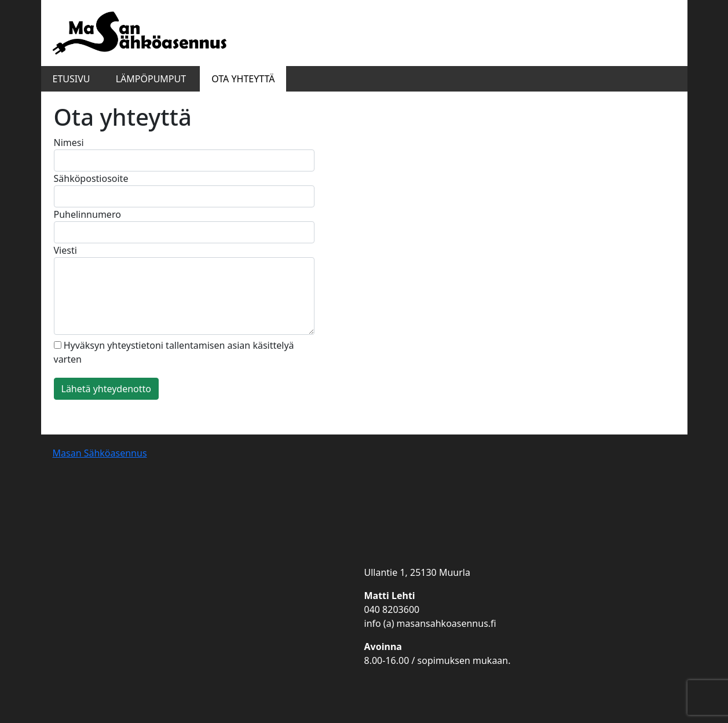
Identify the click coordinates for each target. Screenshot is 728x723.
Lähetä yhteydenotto (107, 389)
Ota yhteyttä (243, 79)
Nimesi (184, 154)
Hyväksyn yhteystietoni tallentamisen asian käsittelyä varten (174, 352)
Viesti (184, 289)
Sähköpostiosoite (184, 190)
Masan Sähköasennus (100, 453)
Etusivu (72, 79)
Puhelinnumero (184, 226)
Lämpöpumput (151, 79)
